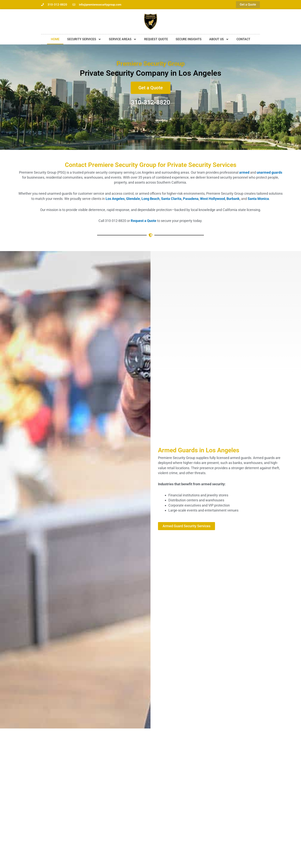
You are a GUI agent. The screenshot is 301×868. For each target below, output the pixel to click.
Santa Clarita (171, 199)
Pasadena (191, 199)
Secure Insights (189, 39)
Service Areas (123, 39)
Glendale (133, 199)
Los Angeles (115, 199)
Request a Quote (143, 221)
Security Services (84, 39)
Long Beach (150, 199)
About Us (219, 39)
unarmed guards (269, 172)
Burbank (233, 199)
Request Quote (156, 39)
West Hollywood (213, 199)
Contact (243, 39)
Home (55, 39)
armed (244, 172)
